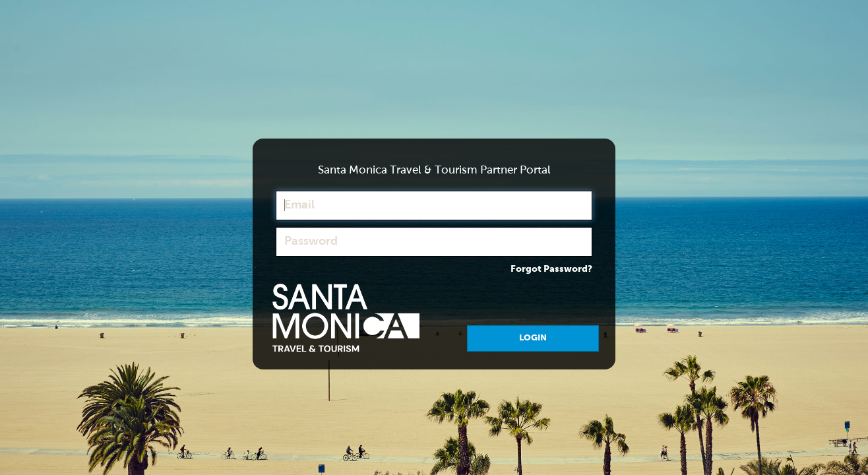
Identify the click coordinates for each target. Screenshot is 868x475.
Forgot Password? (551, 269)
